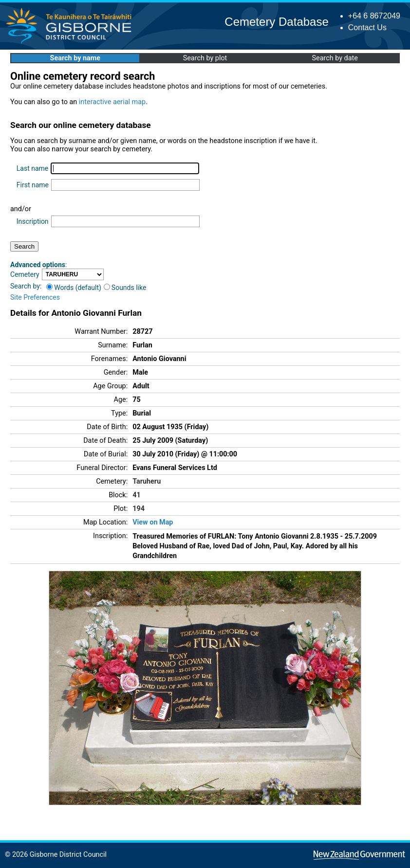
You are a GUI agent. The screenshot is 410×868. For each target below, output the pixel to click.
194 (139, 509)
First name (33, 185)
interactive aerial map (112, 102)
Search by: (26, 286)
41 (137, 495)
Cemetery (25, 274)
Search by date (335, 58)
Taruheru (147, 481)
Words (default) (74, 288)
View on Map (153, 522)
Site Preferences (35, 297)
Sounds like (125, 288)
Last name (32, 168)
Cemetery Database (276, 22)
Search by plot (205, 58)
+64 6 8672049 (374, 16)
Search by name (75, 58)
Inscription (33, 221)
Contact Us (367, 27)
